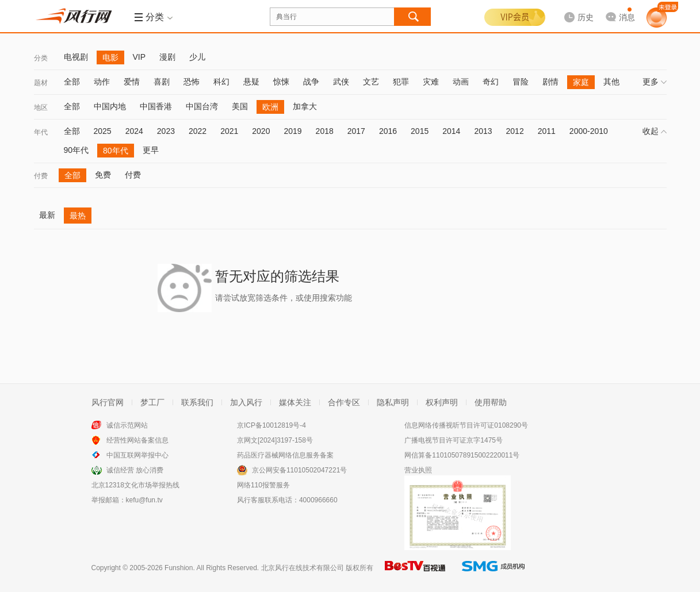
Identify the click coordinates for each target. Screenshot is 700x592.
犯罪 (401, 82)
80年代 (116, 151)
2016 (388, 131)
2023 (166, 131)
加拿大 (305, 106)
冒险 (521, 82)
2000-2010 (589, 131)
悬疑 (251, 82)
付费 (41, 176)
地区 (41, 107)
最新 (47, 215)
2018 (325, 131)
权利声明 (442, 402)
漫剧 (167, 57)
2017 (356, 131)
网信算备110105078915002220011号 (462, 455)
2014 (451, 131)
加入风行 (246, 402)
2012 (515, 131)
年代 (41, 132)
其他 (611, 82)
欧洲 (270, 107)
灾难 (431, 82)
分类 (41, 58)
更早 (151, 150)
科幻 (221, 82)
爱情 (132, 82)
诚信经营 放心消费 (135, 470)
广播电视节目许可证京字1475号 (454, 440)
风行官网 (108, 402)
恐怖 (192, 82)
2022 (198, 131)
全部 (72, 82)
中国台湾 (202, 106)
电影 (110, 57)
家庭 (581, 82)
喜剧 (162, 82)
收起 (655, 131)
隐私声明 (393, 402)
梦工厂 (152, 402)
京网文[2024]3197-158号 (275, 440)
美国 (240, 106)
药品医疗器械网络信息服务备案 (285, 455)
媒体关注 (295, 402)
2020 (261, 131)
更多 (655, 82)
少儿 (197, 57)
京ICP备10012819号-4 (271, 425)
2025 (103, 131)
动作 (102, 82)
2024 (134, 131)
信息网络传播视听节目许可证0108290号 (466, 425)
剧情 (550, 82)
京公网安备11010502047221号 (299, 470)
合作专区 (344, 402)
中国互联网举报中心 (137, 455)
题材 (41, 83)
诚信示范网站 (127, 425)
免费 (103, 175)
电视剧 (76, 57)
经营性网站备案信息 (137, 440)
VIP (139, 57)
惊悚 (281, 82)
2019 (292, 131)
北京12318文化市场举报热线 (135, 485)
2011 (547, 131)
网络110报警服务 (263, 485)
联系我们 (197, 402)
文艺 (371, 82)
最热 (78, 216)
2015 (420, 131)
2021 (229, 131)
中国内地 (110, 106)
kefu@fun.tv (144, 500)
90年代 (76, 150)
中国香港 (156, 106)
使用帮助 (491, 402)
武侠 (341, 82)
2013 (483, 131)
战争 (311, 82)
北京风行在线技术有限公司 (303, 568)
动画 (461, 82)
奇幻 (491, 82)
